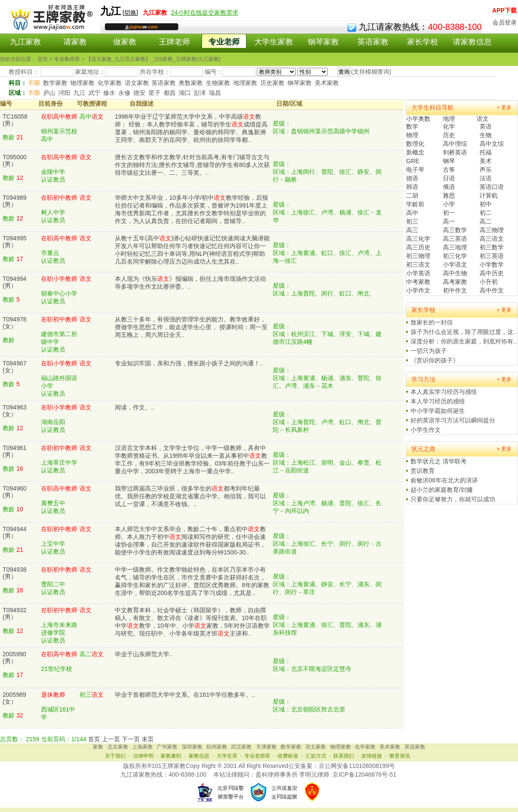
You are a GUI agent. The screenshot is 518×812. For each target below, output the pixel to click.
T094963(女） (14, 411)
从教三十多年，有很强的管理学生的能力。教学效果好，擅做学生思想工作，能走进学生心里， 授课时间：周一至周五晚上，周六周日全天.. (191, 327)
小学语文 (455, 264)
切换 (130, 13)
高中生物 (455, 273)
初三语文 (418, 264)
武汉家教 (241, 747)
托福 (486, 152)
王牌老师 (174, 42)
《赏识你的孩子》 (435, 360)
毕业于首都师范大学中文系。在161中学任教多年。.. (185, 695)
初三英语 (492, 256)
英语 (486, 126)
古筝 (449, 170)
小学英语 (418, 273)
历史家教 (272, 83)
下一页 (131, 739)
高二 (486, 221)
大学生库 (227, 756)
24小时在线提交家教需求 (205, 13)
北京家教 (118, 747)
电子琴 (415, 170)
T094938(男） (14, 573)
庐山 (49, 93)
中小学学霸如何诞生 (438, 411)
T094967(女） (14, 367)
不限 (34, 83)
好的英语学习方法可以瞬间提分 (453, 420)
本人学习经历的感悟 (438, 401)
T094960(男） (14, 492)
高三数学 (455, 230)
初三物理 (418, 256)
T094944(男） (14, 532)
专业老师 (224, 42)
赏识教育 (423, 471)
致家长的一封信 (432, 322)
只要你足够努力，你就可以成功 (453, 499)
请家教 (75, 42)
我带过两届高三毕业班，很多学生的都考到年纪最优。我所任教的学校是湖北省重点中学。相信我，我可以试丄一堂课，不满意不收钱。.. (190, 496)
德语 (412, 178)
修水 (109, 93)
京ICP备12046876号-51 (364, 774)
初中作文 (455, 290)
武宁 (95, 93)
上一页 (111, 739)
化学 (449, 126)
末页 (148, 739)
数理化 (415, 144)
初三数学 (492, 247)
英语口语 (492, 187)
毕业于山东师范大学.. (144, 654)
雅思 (449, 195)
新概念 (415, 152)
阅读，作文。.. (135, 407)
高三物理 (492, 230)
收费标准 (288, 756)
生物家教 (218, 83)
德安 (139, 93)
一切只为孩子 (429, 351)
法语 (486, 178)
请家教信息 (472, 42)
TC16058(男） (15, 120)
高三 (412, 230)
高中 (412, 213)
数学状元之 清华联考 (439, 461)
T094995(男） (14, 242)
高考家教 (455, 282)
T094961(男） (14, 451)
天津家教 (266, 747)
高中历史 (492, 273)
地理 (449, 119)
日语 (449, 178)
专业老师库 (257, 756)
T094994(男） (14, 282)
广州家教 (167, 747)
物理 (412, 135)
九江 (79, 93)
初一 (449, 213)
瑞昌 (215, 93)
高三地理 (455, 247)
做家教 (125, 42)
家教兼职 (171, 756)
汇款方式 (316, 756)
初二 (486, 213)
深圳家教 (192, 747)
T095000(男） (14, 161)
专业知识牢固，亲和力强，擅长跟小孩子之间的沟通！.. (189, 363)
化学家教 (110, 83)
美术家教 (327, 83)
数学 (412, 126)
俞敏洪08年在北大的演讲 (444, 480)
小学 (449, 204)
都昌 (170, 93)
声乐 (486, 170)
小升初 (489, 282)
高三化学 (418, 239)
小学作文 (418, 290)
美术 (486, 161)
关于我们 (115, 756)
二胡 (412, 195)
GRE (413, 161)
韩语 (412, 187)
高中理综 (455, 144)
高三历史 (418, 247)
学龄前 (415, 204)
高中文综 (492, 144)
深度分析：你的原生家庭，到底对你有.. (464, 341)
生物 (486, 135)
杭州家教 (217, 747)
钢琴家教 (323, 42)
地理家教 (245, 83)
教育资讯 (400, 756)
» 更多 (504, 107)
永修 (124, 93)
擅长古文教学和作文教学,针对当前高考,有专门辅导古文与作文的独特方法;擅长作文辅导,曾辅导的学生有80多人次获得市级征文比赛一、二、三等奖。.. (192, 165)
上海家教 (142, 747)
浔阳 (64, 93)
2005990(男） (14, 658)
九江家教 (25, 42)
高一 (449, 221)
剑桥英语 (455, 152)
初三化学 (455, 256)
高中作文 (492, 290)
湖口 (185, 93)
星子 (155, 93)
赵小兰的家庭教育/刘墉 (442, 490)
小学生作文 (426, 430)
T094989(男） (14, 201)
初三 (412, 221)
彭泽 (200, 93)
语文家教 (137, 83)
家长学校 (423, 42)
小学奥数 (418, 119)
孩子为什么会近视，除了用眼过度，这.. (464, 332)
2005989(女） (14, 698)
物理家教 (82, 83)
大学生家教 (274, 42)
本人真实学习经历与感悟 (444, 392)
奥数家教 (191, 83)
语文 (483, 119)
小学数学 (492, 264)
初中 (486, 204)
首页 (94, 739)
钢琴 (449, 161)
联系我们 (344, 756)
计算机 (489, 195)
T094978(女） (14, 323)
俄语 (449, 187)
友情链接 (372, 756)
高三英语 (455, 239)
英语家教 (373, 42)
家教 (98, 747)
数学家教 (55, 83)
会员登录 (505, 22)
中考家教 (418, 282)
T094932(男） (14, 614)
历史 (449, 135)
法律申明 (143, 756)
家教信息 (199, 756)
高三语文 (492, 239)
